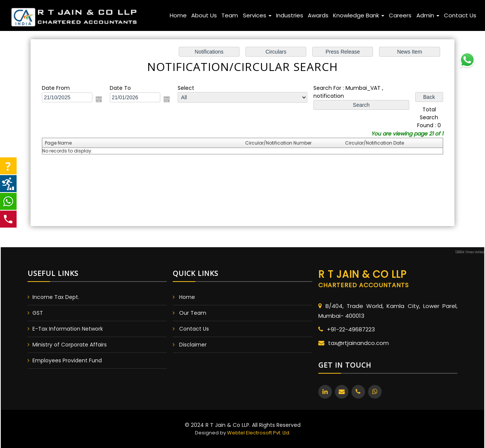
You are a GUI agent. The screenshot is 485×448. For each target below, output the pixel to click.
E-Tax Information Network (68, 329)
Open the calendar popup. (102, 100)
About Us (204, 15)
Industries (290, 15)
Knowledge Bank (359, 15)
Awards (318, 15)
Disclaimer (193, 345)
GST (38, 313)
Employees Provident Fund (67, 360)
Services (257, 15)
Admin (428, 15)
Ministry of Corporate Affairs (70, 345)
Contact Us (460, 15)
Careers (400, 15)
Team (230, 15)
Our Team (193, 313)
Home (178, 15)
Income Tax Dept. (56, 297)
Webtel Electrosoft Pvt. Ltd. (259, 433)
